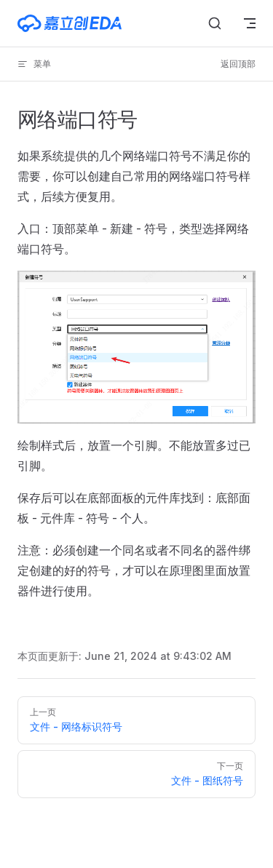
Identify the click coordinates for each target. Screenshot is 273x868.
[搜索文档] (215, 23)
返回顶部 (238, 64)
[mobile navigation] (250, 23)
